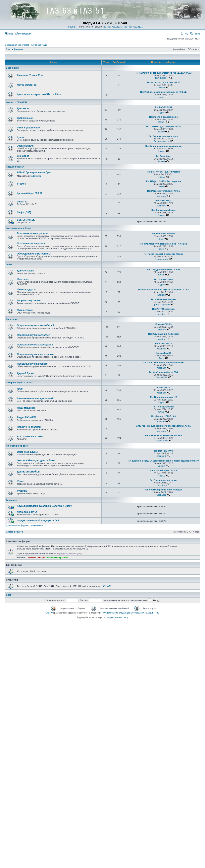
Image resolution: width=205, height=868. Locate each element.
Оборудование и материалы (34, 254)
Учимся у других (27, 289)
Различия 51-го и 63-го (30, 75)
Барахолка (12, 319)
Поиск (195, 34)
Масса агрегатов (27, 85)
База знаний (13, 68)
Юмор (21, 481)
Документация (26, 271)
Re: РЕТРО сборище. (163, 309)
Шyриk (161, 112)
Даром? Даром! (26, 373)
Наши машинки (26, 408)
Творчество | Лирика (29, 301)
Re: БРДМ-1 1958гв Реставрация (163, 181)
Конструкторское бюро (18, 228)
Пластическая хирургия (31, 244)
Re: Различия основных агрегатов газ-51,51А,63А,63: (164, 73)
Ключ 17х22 (163, 388)
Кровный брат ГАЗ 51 (30, 193)
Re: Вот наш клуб (164, 451)
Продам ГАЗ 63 (163, 324)
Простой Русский (161, 305)
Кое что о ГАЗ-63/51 (16, 102)
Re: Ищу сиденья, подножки (163, 334)
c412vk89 (107, 586)
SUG (161, 239)
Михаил (161, 466)
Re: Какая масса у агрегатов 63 (164, 82)
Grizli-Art (49, 613)
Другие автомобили (29, 472)
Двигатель (23, 108)
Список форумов (14, 49)
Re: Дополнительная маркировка (163, 146)
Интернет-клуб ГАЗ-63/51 (19, 383)
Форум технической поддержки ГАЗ (38, 521)
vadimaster (36, 176)
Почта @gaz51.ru (133, 27)
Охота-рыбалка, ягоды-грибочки (36, 461)
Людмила (161, 329)
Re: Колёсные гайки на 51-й (164, 372)
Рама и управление (28, 128)
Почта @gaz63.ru (113, 27)
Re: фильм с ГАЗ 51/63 (163, 416)
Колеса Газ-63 (163, 353)
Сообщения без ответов (17, 45)
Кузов (20, 137)
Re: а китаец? (163, 200)
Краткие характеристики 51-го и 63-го (39, 94)
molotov (161, 339)
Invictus (161, 314)
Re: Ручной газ (163, 156)
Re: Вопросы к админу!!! (163, 397)
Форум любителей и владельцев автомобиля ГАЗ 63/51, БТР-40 (129, 613)
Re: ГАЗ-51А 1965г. (163, 279)
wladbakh (161, 349)
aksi (161, 97)
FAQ (184, 34)
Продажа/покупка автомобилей (35, 325)
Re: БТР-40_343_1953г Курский (164, 172)
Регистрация (23, 34)
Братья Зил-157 (26, 220)
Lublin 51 (22, 202)
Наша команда (36, 525)
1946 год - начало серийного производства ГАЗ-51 (163, 426)
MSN (161, 186)
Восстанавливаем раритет (33, 233)
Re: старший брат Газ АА (164, 470)
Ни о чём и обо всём (17, 446)
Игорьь (161, 177)
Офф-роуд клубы (27, 452)
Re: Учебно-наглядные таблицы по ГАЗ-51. (163, 92)
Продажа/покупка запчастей (34, 335)
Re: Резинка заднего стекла (163, 136)
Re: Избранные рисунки (164, 299)
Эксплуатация (25, 146)
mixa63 (161, 88)
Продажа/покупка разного (32, 364)
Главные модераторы (57, 558)
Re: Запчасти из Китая (163, 210)
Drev (161, 358)
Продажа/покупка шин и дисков (36, 354)
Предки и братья (15, 167)
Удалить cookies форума (17, 525)
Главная (72, 27)
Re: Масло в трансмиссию (163, 117)
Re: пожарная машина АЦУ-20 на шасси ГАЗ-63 (163, 290)
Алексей (161, 196)
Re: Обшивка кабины (163, 234)
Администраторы (36, 558)
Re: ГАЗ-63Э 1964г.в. (163, 407)
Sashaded (161, 495)
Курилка (22, 491)
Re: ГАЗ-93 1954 (163, 107)
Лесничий (161, 206)
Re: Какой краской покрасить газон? (164, 254)
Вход (9, 34)
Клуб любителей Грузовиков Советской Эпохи (45, 506)
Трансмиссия (25, 118)
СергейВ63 (161, 377)
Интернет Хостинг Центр (117, 617)
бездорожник (161, 259)
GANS (161, 122)
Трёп (20, 389)
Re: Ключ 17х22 (164, 343)
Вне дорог (23, 156)
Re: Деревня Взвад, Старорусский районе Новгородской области (163, 461)
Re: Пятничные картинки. (164, 480)
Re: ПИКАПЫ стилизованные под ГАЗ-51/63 (163, 244)
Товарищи (11, 500)
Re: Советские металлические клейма (163, 363)
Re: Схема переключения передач (163, 490)
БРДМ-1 (21, 184)
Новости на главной (29, 427)
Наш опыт (23, 279)
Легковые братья (27, 512)
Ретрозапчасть (161, 141)
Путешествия (25, 310)
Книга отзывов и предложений (35, 398)
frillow (161, 249)
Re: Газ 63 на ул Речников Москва (163, 435)
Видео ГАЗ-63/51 (27, 417)
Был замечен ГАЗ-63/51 (31, 437)
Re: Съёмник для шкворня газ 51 (163, 126)
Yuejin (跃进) (24, 212)
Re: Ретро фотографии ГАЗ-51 (164, 191)
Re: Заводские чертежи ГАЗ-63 (164, 269)
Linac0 (161, 132)
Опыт (9, 264)
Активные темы (39, 45)
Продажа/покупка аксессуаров (35, 345)
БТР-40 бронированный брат (34, 173)
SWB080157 (161, 78)
